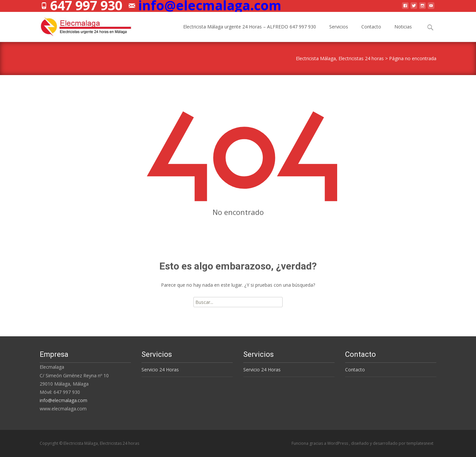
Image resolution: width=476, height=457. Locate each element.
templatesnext (420, 443)
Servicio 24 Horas (160, 370)
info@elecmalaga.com (63, 400)
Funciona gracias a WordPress (320, 443)
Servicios (339, 33)
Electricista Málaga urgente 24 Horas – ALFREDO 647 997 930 (250, 33)
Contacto (371, 33)
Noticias (403, 33)
